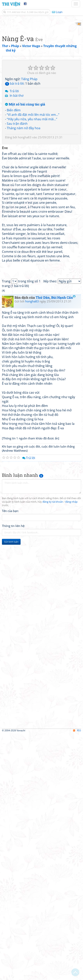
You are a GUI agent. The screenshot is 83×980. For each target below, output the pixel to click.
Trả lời (14, 254)
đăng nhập (71, 748)
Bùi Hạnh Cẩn (63, 544)
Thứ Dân (43, 544)
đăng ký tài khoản (53, 748)
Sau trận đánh (17, 286)
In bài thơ (17, 258)
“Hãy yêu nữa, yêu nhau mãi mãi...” (32, 282)
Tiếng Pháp (29, 242)
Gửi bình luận (11, 788)
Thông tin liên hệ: (13, 772)
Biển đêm (14, 273)
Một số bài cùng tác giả (25, 267)
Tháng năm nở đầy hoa (24, 291)
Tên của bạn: (10, 757)
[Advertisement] (41, 64)
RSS (77, 977)
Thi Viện (11, 4)
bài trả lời (14, 246)
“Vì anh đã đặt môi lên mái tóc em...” (33, 277)
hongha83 (25, 300)
